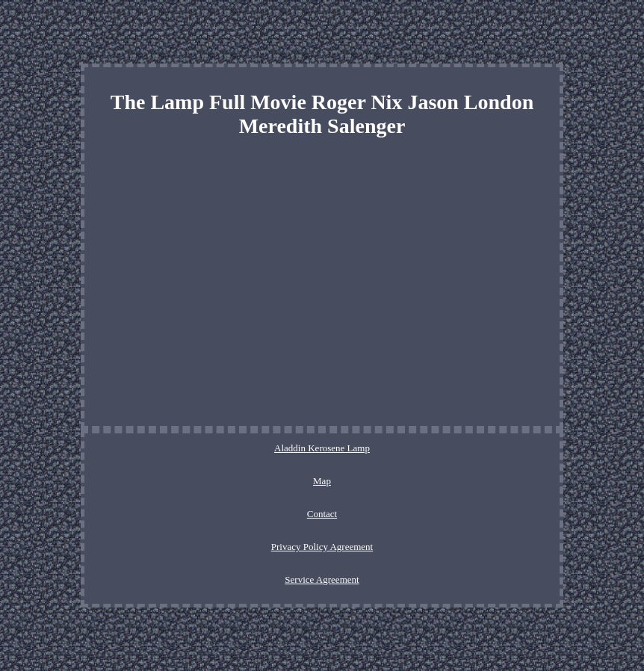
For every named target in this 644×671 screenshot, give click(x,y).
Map (322, 481)
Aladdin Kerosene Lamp (322, 448)
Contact (322, 514)
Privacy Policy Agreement (322, 547)
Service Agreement (322, 579)
